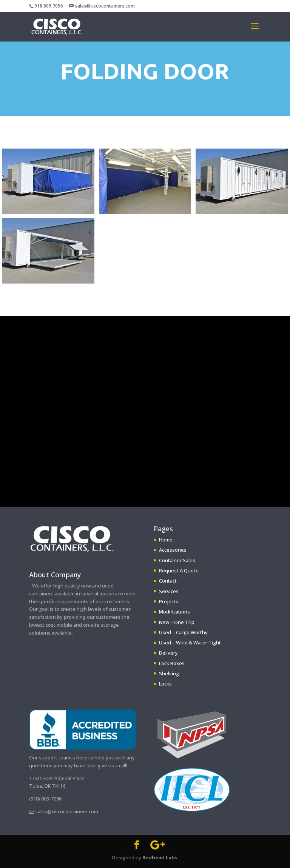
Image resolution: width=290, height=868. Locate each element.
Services (169, 591)
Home (166, 540)
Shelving (169, 673)
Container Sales (177, 560)
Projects (169, 601)
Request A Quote (179, 570)
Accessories (173, 550)
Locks (165, 684)
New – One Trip (177, 622)
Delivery (168, 653)
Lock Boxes (172, 663)
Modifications (174, 612)
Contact (168, 581)
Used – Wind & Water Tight (190, 643)
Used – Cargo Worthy (183, 632)
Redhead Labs (160, 857)
